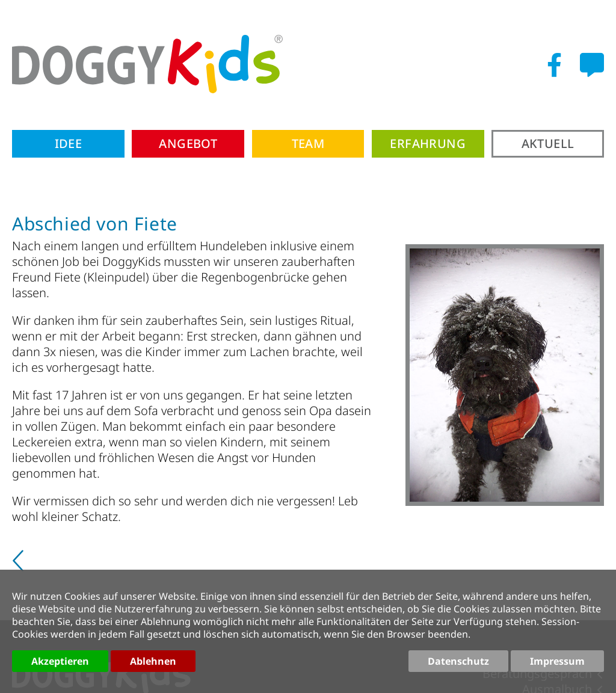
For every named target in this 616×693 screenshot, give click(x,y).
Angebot (188, 143)
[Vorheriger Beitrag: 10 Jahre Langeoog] (20, 565)
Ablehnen (153, 661)
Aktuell (548, 143)
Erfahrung (428, 143)
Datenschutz (458, 661)
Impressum (557, 661)
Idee (69, 143)
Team (308, 143)
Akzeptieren (60, 661)
